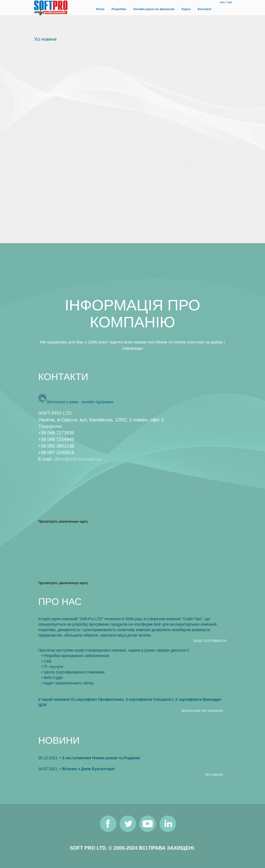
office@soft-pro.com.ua (77, 459)
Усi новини (45, 39)
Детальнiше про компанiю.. (203, 711)
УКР (230, 2)
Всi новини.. (215, 775)
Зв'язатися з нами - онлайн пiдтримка (80, 402)
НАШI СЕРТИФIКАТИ (210, 641)
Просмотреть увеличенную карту (63, 522)
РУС (222, 2)
